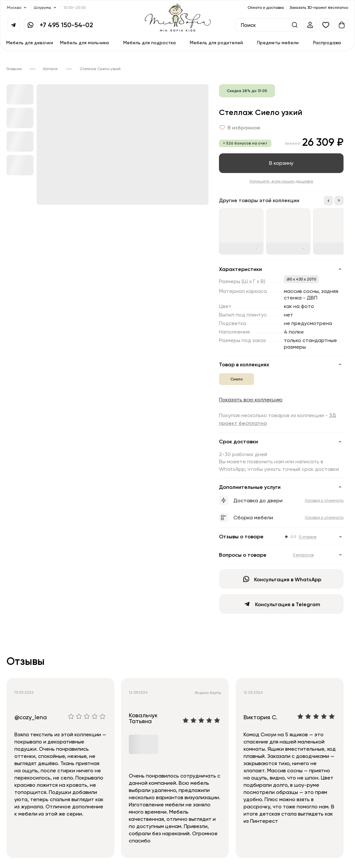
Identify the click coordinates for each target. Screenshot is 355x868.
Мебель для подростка (149, 42)
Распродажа (327, 42)
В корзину (281, 163)
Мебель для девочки (30, 42)
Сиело (237, 379)
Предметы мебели (278, 42)
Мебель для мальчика (84, 42)
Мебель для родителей (216, 42)
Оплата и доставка (266, 7)
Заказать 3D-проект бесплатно (319, 7)
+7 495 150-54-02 (66, 25)
